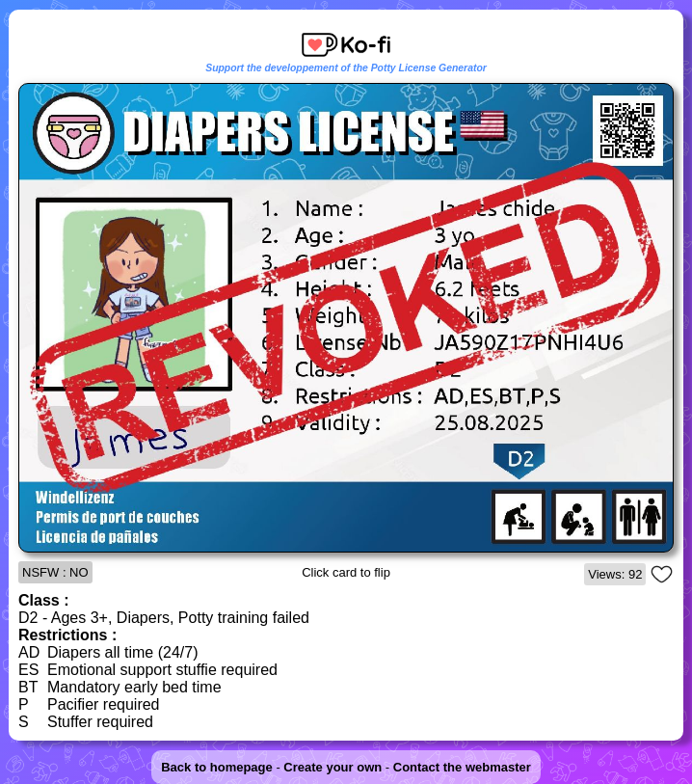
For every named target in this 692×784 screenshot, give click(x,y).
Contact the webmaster (462, 767)
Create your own (333, 767)
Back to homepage (217, 767)
